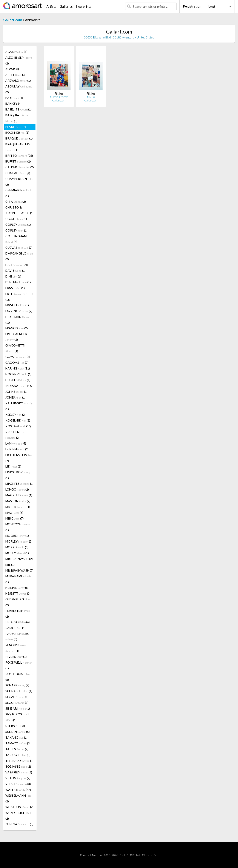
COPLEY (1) (18, 225)
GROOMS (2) (17, 363)
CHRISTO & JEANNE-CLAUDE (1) (19, 210)
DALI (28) (17, 265)
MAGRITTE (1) (19, 495)
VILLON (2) (18, 778)
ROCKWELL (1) (19, 665)
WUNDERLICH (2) (18, 816)
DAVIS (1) (15, 271)
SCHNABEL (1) (19, 691)
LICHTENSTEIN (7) (19, 458)
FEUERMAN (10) (18, 320)
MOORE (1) (17, 536)
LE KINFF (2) (17, 449)
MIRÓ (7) (15, 518)
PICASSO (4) (18, 622)
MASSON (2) (18, 501)
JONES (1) (15, 397)
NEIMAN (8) (17, 588)
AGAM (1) (16, 52)
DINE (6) (13, 276)
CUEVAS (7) (19, 248)
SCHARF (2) (17, 685)
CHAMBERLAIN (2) (19, 182)
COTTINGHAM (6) (16, 239)
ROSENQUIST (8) (19, 677)
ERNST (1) (15, 288)
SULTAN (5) (18, 732)
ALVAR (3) (12, 69)
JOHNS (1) (16, 392)
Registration (192, 6)
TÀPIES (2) (17, 749)
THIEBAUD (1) (19, 761)
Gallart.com (13, 20)
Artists (51, 6)
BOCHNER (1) (17, 133)
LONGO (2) (17, 489)
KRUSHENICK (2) (15, 435)
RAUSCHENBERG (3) (17, 636)
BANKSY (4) (13, 104)
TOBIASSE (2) (18, 766)
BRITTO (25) (19, 156)
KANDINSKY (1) (19, 406)
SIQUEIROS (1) (17, 717)
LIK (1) (13, 466)
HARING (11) (18, 368)
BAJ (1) (14, 98)
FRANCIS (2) (17, 328)
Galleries (66, 6)
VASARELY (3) (19, 772)
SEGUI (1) (17, 703)
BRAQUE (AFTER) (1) (18, 147)
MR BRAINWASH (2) (19, 559)
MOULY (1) (17, 553)
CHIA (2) (16, 202)
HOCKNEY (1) (18, 374)
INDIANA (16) (19, 386)
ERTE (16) (20, 297)
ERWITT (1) (17, 305)
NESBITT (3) (18, 593)
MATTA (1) (18, 507)
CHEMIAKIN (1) (18, 193)
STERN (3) (15, 726)
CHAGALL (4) (18, 173)
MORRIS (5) (17, 547)
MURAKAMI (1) (18, 579)
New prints (84, 6)
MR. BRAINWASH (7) (19, 570)
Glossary (147, 855)
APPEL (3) (15, 75)
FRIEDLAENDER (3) (16, 337)
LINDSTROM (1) (18, 475)
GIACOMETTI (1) (15, 348)
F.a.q (156, 855)
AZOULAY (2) (19, 89)
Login (212, 6)
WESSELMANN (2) (18, 798)
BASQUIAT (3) (17, 118)
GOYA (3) (18, 357)
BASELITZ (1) (18, 109)
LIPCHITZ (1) (19, 484)
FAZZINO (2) (19, 311)
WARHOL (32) (18, 790)
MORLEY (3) (19, 541)
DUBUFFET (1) (18, 282)
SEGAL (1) (17, 697)
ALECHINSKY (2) (19, 60)
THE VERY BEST (59, 97)
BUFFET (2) (18, 161)
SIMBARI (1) (18, 708)
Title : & (91, 97)
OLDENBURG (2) (18, 602)
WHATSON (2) (19, 807)
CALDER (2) (20, 167)
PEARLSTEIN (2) (18, 613)
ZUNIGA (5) (19, 824)
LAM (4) (16, 443)
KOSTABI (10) (18, 426)
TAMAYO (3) (18, 743)
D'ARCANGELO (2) (19, 256)
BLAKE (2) (16, 127)
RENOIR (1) (15, 648)
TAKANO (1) (16, 737)
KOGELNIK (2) (18, 420)
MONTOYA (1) (18, 527)
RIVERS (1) (16, 657)
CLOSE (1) (16, 219)
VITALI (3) (18, 784)
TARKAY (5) (18, 755)
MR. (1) (10, 565)
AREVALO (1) (18, 81)
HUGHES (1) (18, 380)
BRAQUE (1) (19, 138)
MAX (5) (14, 513)
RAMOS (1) (15, 628)
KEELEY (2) (15, 415)
